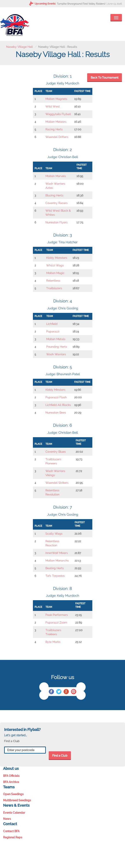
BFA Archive (11, 782)
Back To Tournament (105, 78)
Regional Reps (13, 837)
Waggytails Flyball (58, 114)
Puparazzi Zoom (56, 622)
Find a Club (60, 756)
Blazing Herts (54, 195)
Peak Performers (57, 615)
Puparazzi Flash (56, 397)
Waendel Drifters (57, 137)
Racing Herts (54, 129)
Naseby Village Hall (20, 47)
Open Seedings (13, 794)
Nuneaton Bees (56, 412)
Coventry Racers (57, 203)
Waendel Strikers (57, 483)
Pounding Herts (57, 347)
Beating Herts (55, 568)
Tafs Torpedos (55, 576)
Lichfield (52, 324)
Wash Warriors (56, 354)
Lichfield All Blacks (58, 405)
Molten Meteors (56, 122)
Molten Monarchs (57, 560)
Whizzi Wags (55, 265)
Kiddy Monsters (57, 258)
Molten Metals (56, 339)
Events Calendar (14, 813)
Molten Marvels (56, 176)
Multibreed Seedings (17, 800)
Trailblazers (54, 288)
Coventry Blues (56, 452)
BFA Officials (11, 776)
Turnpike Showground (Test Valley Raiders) (81, 4)
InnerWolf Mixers (57, 553)
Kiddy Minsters (55, 390)
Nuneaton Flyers (57, 222)
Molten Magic (55, 273)
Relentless (53, 281)
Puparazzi (53, 331)
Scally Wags (54, 534)
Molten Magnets (56, 99)
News (7, 819)
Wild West (53, 106)
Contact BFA (11, 831)
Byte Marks (53, 642)
